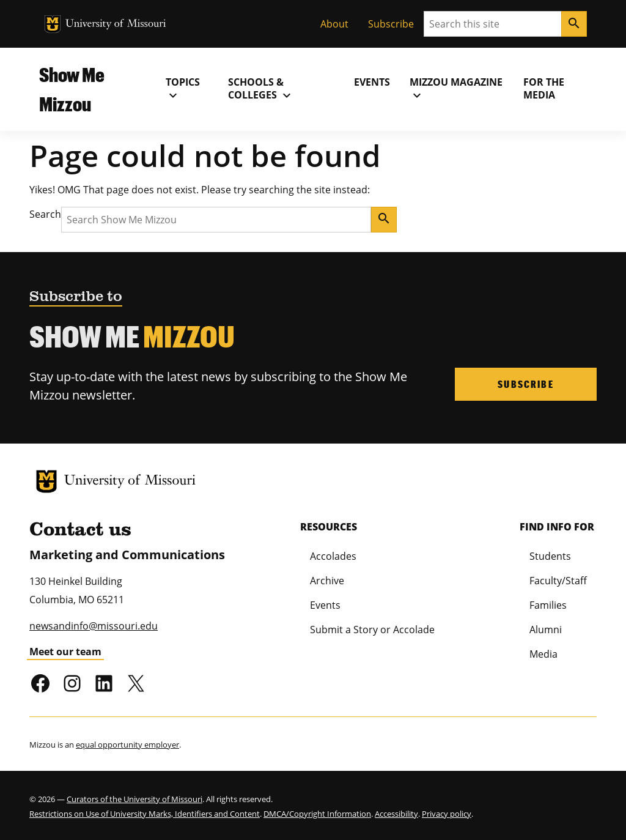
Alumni (546, 630)
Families (548, 605)
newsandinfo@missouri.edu (94, 626)
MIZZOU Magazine (456, 89)
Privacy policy (447, 814)
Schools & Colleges (261, 89)
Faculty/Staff (558, 581)
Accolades (333, 556)
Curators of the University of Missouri (134, 799)
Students (550, 556)
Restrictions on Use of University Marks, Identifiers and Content (145, 814)
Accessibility (396, 814)
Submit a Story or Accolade (372, 630)
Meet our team (65, 652)
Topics (183, 89)
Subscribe (391, 24)
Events (372, 82)
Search (45, 214)
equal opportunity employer (127, 745)
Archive (327, 581)
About (334, 24)
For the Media (544, 88)
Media (543, 654)
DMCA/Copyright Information (317, 814)
